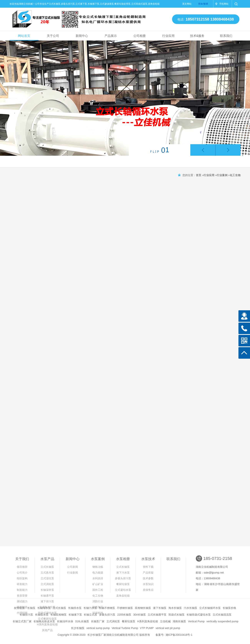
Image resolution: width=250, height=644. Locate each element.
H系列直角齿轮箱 (148, 621)
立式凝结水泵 (123, 590)
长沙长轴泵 (78, 628)
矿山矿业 (98, 584)
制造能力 (22, 590)
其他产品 (47, 630)
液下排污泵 (47, 601)
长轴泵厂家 (98, 621)
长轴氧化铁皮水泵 (44, 621)
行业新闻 (73, 573)
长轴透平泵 (47, 596)
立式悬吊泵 (47, 573)
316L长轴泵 (82, 621)
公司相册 (140, 36)
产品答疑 (148, 573)
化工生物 (235, 175)
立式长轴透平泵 (157, 615)
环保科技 (98, 613)
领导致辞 (22, 567)
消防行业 (98, 601)
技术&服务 (197, 36)
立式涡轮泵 (47, 584)
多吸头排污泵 (123, 578)
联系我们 (226, 36)
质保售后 (148, 590)
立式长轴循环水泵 (210, 608)
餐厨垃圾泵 (123, 584)
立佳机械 (165, 621)
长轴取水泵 (42, 615)
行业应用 (168, 36)
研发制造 (22, 607)
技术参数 (148, 578)
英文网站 (187, 4)
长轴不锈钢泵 (107, 608)
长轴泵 (31, 608)
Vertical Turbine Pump (125, 628)
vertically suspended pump (222, 621)
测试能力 (22, 601)
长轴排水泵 (75, 608)
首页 (199, 175)
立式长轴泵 (47, 567)
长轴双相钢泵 (59, 615)
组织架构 (22, 578)
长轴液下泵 (75, 615)
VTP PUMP (147, 628)
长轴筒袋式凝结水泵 (199, 615)
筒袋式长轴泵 (176, 615)
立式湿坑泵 (47, 578)
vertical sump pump (98, 628)
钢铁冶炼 (98, 567)
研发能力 (22, 584)
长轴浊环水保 (65, 621)
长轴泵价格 (229, 608)
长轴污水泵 (90, 608)
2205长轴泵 (124, 615)
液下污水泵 (123, 573)
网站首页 (24, 36)
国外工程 (98, 590)
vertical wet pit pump (168, 628)
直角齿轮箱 (123, 596)
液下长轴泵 (160, 608)
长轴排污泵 (26, 615)
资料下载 (148, 567)
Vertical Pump (196, 621)
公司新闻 (73, 567)
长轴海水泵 (44, 608)
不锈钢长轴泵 (125, 608)
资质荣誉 (22, 596)
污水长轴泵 (191, 608)
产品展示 (111, 36)
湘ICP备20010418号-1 (179, 635)
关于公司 (53, 36)
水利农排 (98, 578)
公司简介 (22, 573)
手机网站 (224, 4)
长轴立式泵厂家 (22, 621)
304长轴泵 (139, 615)
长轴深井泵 (47, 590)
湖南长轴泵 (179, 621)
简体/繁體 (203, 4)
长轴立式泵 (90, 615)
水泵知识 (148, 584)
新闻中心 (82, 36)
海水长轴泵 (175, 608)
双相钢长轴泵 (143, 608)
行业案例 (222, 175)
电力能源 (98, 573)
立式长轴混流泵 (222, 615)
